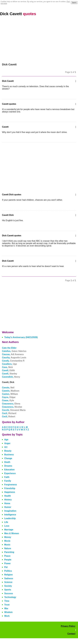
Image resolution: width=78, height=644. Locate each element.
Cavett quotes (9, 104)
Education (9, 470)
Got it (74, 3)
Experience (10, 473)
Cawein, (11, 391)
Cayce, (9, 397)
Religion (8, 575)
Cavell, (8, 370)
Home (7, 503)
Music (7, 545)
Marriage (9, 530)
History (8, 500)
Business (9, 455)
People (8, 560)
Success (9, 593)
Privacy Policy (68, 626)
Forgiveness (11, 485)
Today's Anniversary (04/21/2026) (21, 337)
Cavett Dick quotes (12, 195)
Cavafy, (13, 361)
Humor (8, 507)
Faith (7, 477)
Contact (71, 634)
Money (8, 537)
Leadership (10, 518)
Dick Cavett (18, 14)
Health (8, 496)
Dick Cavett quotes (12, 236)
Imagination (10, 511)
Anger (7, 443)
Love (7, 526)
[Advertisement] (39, 40)
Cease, (8, 400)
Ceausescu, (11, 404)
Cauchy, (14, 358)
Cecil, (9, 413)
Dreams (8, 466)
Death (7, 462)
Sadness (9, 578)
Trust (7, 605)
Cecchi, (14, 410)
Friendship (10, 488)
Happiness (10, 492)
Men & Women (12, 533)
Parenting (9, 552)
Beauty (8, 451)
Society (8, 586)
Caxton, (10, 394)
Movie (7, 541)
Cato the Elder (9, 348)
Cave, (7, 367)
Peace (7, 556)
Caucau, (13, 354)
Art (6, 447)
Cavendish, (11, 377)
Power (7, 563)
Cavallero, (9, 364)
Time (7, 601)
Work (7, 616)
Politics (8, 571)
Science (8, 582)
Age (6, 440)
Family (8, 481)
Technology (10, 597)
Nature (8, 548)
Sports (8, 590)
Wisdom (8, 612)
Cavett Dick (8, 215)
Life (6, 522)
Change (8, 458)
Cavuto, (8, 388)
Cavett (5, 127)
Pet (6, 567)
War (6, 608)
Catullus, (14, 351)
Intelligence (10, 515)
